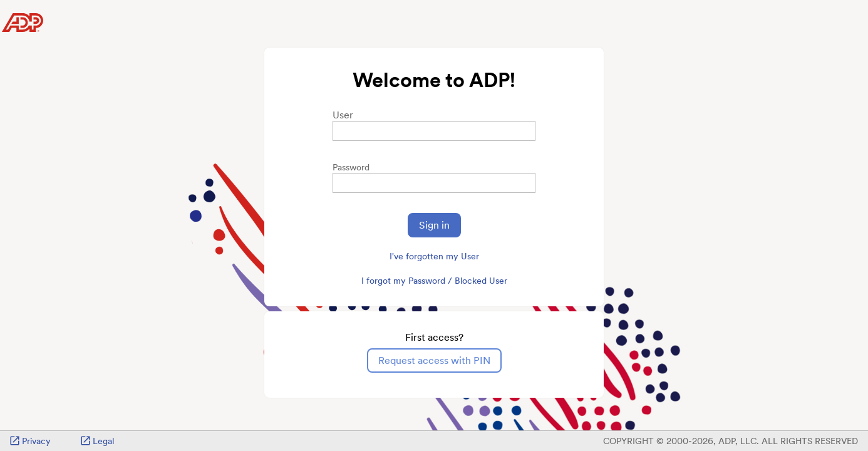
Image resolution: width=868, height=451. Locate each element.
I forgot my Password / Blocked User (434, 281)
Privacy (30, 441)
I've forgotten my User (434, 256)
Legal (97, 441)
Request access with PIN (434, 360)
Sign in (434, 225)
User (343, 115)
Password (351, 167)
